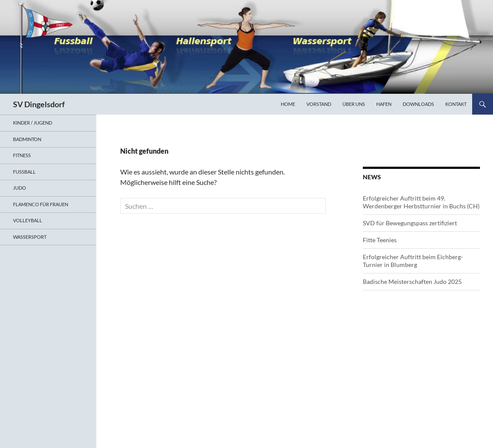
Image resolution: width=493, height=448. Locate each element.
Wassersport (30, 237)
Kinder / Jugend (33, 123)
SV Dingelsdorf (39, 104)
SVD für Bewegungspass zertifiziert (410, 223)
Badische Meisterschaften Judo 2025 (412, 282)
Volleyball (28, 220)
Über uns (354, 104)
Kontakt (456, 104)
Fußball (24, 172)
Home (288, 104)
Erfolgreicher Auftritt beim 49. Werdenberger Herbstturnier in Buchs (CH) (421, 202)
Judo (20, 188)
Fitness (22, 155)
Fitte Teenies (380, 240)
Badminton (27, 139)
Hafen (384, 104)
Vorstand (319, 104)
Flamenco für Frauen (41, 204)
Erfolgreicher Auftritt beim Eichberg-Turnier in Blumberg (413, 261)
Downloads (418, 104)
